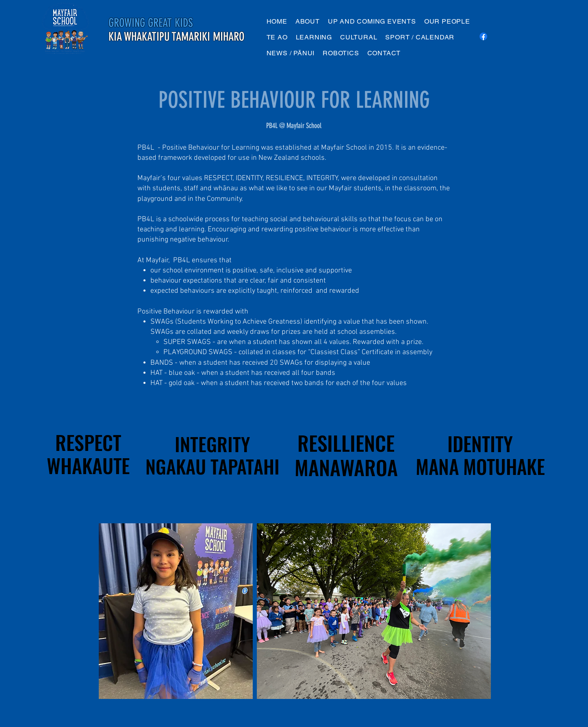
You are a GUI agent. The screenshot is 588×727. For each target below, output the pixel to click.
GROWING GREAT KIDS (151, 23)
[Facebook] (483, 36)
